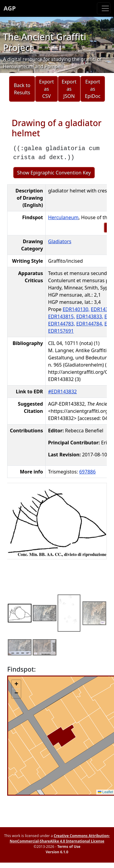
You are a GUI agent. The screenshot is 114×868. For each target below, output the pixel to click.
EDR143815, (61, 316)
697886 (87, 472)
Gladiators (60, 241)
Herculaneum (63, 217)
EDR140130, (76, 309)
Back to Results (22, 89)
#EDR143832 (62, 392)
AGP (10, 8)
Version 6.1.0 (57, 852)
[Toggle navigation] (104, 8)
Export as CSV (46, 89)
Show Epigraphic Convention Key (54, 173)
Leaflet (105, 792)
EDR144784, (90, 324)
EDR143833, (90, 316)
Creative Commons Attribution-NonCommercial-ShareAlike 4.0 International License (60, 838)
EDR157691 (61, 331)
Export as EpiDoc (93, 89)
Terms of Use (69, 847)
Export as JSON (69, 89)
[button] (16, 685)
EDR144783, (61, 324)
